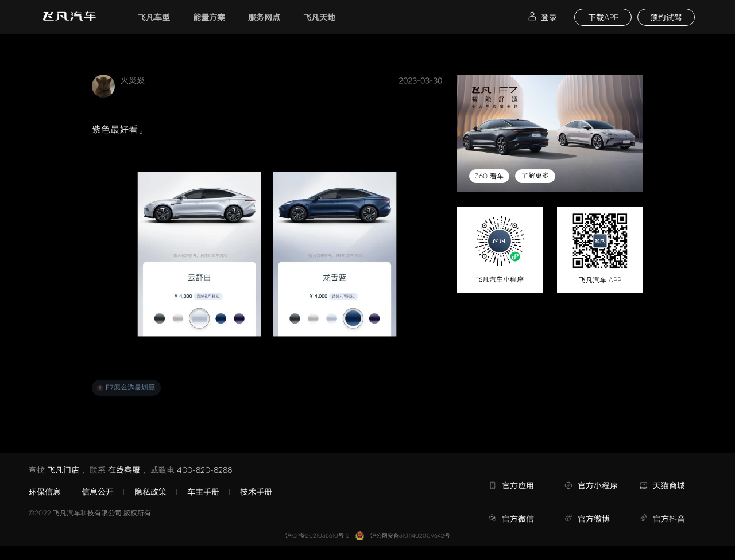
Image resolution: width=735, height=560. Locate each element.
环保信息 (45, 491)
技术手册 (256, 491)
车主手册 (203, 491)
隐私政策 (150, 491)
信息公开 (98, 491)
